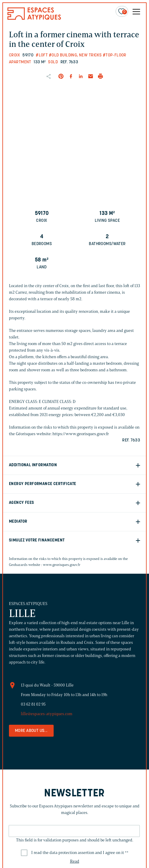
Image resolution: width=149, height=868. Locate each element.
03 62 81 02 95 (33, 704)
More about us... (31, 731)
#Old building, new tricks (75, 55)
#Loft (42, 55)
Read (75, 861)
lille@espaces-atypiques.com (47, 714)
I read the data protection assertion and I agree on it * (80, 853)
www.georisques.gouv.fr (62, 565)
